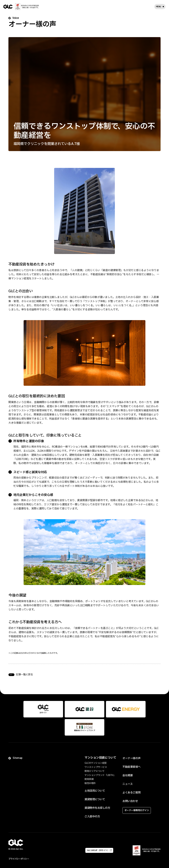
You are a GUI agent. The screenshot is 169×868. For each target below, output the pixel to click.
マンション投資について (100, 758)
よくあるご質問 (131, 793)
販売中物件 (90, 783)
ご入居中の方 (92, 817)
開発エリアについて (95, 771)
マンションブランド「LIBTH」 (100, 775)
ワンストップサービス (96, 767)
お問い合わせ (130, 801)
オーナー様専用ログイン (137, 810)
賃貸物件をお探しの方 (97, 808)
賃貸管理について (95, 799)
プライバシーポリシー (19, 859)
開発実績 (89, 779)
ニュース (127, 784)
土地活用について (95, 791)
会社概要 (128, 775)
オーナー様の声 (131, 758)
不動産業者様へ (131, 767)
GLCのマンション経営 (96, 763)
